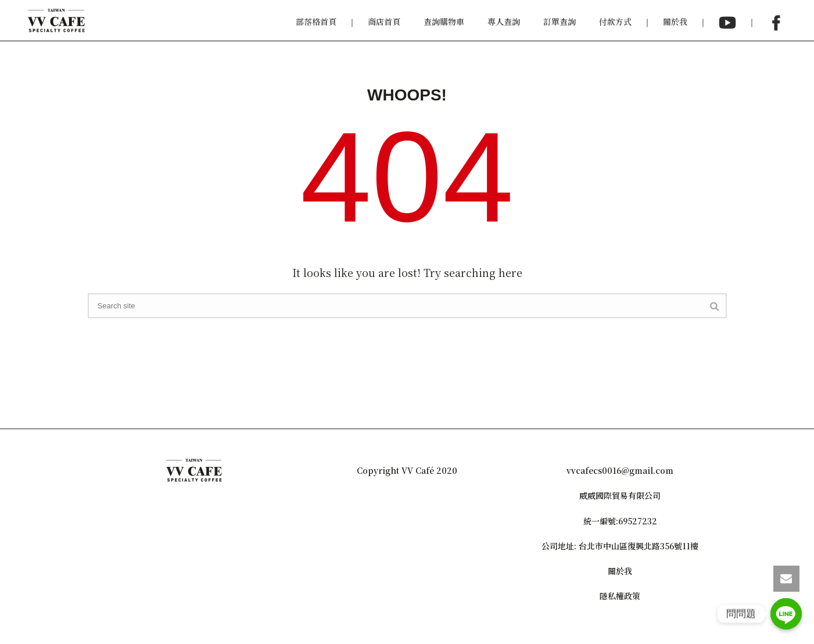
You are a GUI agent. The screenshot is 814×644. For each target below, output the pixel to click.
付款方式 (615, 21)
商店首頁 (384, 21)
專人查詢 (504, 21)
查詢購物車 (444, 21)
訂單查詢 (560, 21)
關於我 (675, 21)
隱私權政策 (620, 596)
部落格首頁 (316, 21)
